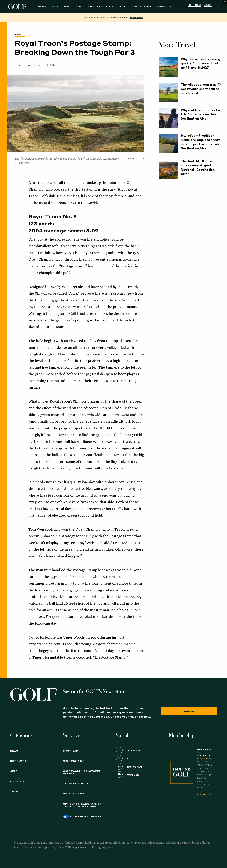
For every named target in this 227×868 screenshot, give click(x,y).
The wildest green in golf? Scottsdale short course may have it (201, 89)
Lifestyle (17, 781)
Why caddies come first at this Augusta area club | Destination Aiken (201, 115)
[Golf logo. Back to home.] (33, 695)
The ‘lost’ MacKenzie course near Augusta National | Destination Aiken (198, 168)
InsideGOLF (164, 6)
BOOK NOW (136, 18)
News (42, 6)
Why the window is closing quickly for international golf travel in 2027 (201, 64)
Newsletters (141, 6)
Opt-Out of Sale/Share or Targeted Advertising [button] (82, 805)
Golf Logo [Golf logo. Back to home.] (18, 7)
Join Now (195, 5)
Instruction (60, 6)
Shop (122, 6)
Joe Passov (24, 65)
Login (208, 5)
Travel (20, 34)
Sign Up (189, 712)
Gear (77, 6)
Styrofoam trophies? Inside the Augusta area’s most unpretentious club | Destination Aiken (201, 142)
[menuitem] (164, 7)
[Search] (217, 7)
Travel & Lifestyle (100, 6)
